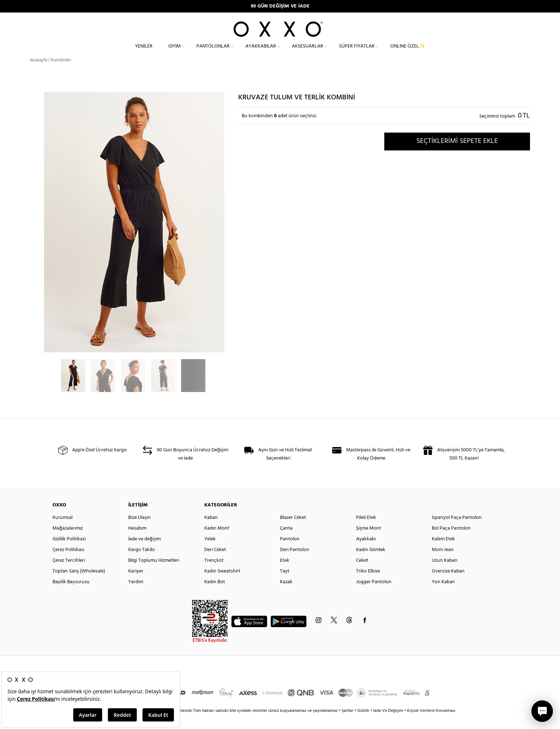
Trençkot (214, 573)
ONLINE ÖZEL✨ (408, 52)
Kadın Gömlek (371, 563)
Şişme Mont (369, 541)
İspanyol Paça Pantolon (457, 530)
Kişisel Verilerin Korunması (431, 724)
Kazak (286, 595)
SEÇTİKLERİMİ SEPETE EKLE (457, 154)
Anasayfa (39, 73)
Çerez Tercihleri (69, 573)
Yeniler (144, 52)
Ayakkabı (366, 552)
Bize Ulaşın (139, 530)
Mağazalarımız (68, 541)
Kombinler (61, 73)
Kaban (211, 530)
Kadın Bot (215, 595)
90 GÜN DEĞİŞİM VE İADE (280, 6)
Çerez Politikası (68, 563)
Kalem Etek (443, 552)
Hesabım (137, 541)
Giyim (174, 52)
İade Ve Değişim (388, 724)
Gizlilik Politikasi (69, 552)
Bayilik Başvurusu (71, 595)
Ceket (362, 573)
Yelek (210, 552)
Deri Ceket (215, 563)
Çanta (286, 541)
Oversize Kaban (448, 584)
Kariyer (136, 584)
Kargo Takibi (141, 563)
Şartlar (348, 724)
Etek (285, 573)
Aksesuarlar (307, 52)
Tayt (285, 584)
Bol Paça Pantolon (451, 541)
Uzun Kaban (445, 573)
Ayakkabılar (261, 52)
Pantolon (290, 552)
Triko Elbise (368, 584)
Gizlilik (364, 724)
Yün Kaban (443, 595)
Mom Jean (443, 563)
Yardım (136, 595)
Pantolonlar (213, 52)
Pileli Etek (366, 530)
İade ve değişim (144, 552)
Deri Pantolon (295, 563)
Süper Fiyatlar (357, 52)
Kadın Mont (217, 541)
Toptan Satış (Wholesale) (79, 584)
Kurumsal (62, 530)
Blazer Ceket (293, 530)
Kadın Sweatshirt (222, 584)
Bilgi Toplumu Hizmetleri (154, 573)
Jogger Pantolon (374, 595)
